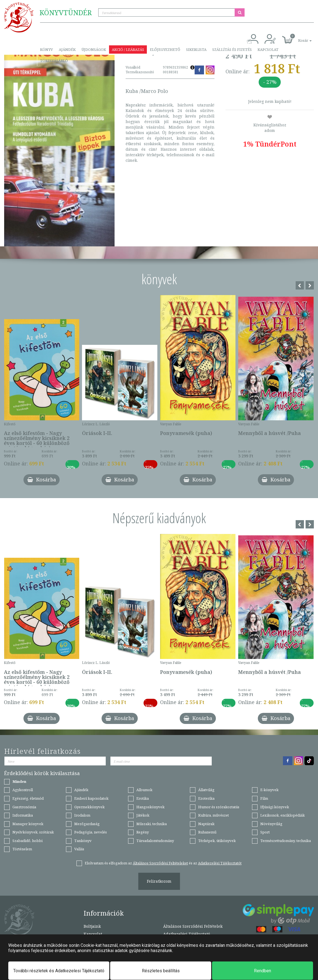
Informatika (23, 815)
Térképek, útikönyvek (217, 841)
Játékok (143, 815)
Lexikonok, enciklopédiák (283, 815)
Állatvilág (206, 790)
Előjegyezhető (165, 49)
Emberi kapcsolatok (91, 798)
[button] (299, 37)
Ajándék (67, 49)
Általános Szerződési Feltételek (193, 926)
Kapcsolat (268, 49)
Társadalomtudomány (155, 841)
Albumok (144, 790)
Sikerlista (196, 49)
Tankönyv (83, 841)
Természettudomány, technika (286, 841)
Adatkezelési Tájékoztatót (220, 863)
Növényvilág (271, 824)
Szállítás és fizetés (232, 49)
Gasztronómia (24, 807)
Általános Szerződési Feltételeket (160, 863)
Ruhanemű (207, 832)
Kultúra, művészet (214, 815)
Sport (265, 832)
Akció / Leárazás (128, 49)
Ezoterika (206, 798)
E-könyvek (269, 790)
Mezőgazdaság (87, 824)
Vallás (79, 849)
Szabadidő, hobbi (27, 841)
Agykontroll (23, 790)
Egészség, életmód (28, 798)
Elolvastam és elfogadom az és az (163, 863)
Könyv (47, 49)
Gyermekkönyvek (89, 807)
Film (264, 798)
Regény (143, 832)
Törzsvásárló (54, 61)
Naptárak (206, 824)
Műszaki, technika (152, 824)
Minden (19, 781)
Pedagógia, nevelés (91, 832)
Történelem (22, 849)
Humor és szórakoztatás (219, 807)
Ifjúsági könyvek (275, 807)
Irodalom (82, 815)
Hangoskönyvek (150, 807)
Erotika (143, 798)
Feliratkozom (159, 881)
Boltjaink (92, 926)
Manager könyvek (28, 824)
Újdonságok (94, 49)
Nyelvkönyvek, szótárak (33, 832)
